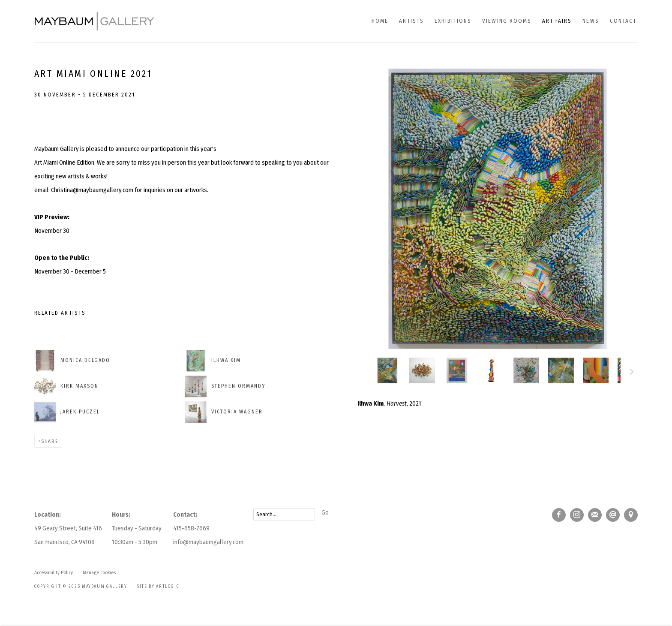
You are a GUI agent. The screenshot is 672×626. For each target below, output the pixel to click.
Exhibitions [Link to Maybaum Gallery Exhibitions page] (453, 21)
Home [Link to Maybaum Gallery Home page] (380, 21)
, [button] (526, 370)
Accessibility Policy (54, 572)
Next (632, 373)
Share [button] (50, 441)
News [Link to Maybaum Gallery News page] (591, 21)
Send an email (613, 515)
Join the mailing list (595, 515)
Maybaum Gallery (94, 21)
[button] (387, 370)
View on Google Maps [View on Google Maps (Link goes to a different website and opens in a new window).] (631, 515)
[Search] (284, 515)
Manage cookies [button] (99, 572)
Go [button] (325, 512)
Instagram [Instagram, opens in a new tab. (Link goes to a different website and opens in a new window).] (577, 515)
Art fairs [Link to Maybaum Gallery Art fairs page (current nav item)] (557, 21)
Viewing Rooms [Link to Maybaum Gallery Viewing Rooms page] (507, 21)
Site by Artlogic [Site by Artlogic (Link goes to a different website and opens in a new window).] (158, 586)
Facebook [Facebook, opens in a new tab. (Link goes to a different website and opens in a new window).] (559, 515)
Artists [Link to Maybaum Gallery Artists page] (411, 21)
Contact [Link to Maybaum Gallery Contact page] (623, 21)
